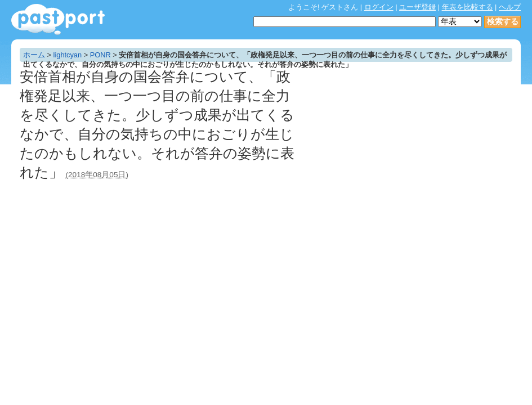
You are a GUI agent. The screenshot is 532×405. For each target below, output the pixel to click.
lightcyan (68, 55)
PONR (100, 55)
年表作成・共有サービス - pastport (58, 19)
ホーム (34, 55)
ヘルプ (510, 7)
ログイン (379, 7)
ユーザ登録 (417, 7)
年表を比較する (468, 7)
